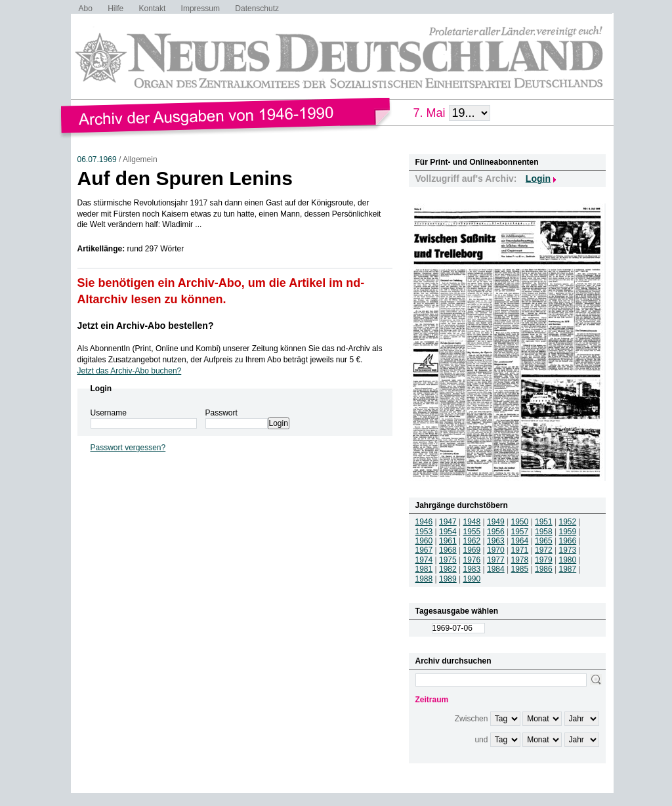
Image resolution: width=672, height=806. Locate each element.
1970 (496, 550)
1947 (448, 522)
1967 (424, 550)
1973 (568, 550)
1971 (520, 550)
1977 (496, 560)
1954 (448, 532)
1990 (472, 579)
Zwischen (472, 719)
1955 (472, 532)
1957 (520, 532)
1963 (496, 541)
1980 (568, 560)
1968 (448, 550)
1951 (544, 522)
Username (109, 413)
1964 (520, 541)
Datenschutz (257, 9)
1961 (448, 541)
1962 (472, 541)
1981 (424, 569)
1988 (424, 579)
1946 (424, 522)
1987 (568, 569)
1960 (424, 541)
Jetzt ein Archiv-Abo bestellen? (146, 326)
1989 (448, 579)
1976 (472, 560)
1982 (448, 569)
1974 (424, 560)
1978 (520, 560)
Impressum (200, 9)
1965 (544, 541)
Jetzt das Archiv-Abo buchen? (130, 371)
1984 (496, 569)
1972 (544, 550)
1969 (472, 550)
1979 (544, 560)
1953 (424, 532)
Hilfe (115, 9)
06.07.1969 (97, 159)
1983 (472, 569)
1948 (472, 522)
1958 (544, 532)
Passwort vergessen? (128, 448)
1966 (568, 541)
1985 (520, 569)
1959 (568, 532)
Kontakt (153, 9)
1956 (496, 532)
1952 (568, 522)
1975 (448, 560)
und (481, 740)
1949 (496, 522)
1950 (520, 522)
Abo (86, 9)
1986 (544, 569)
